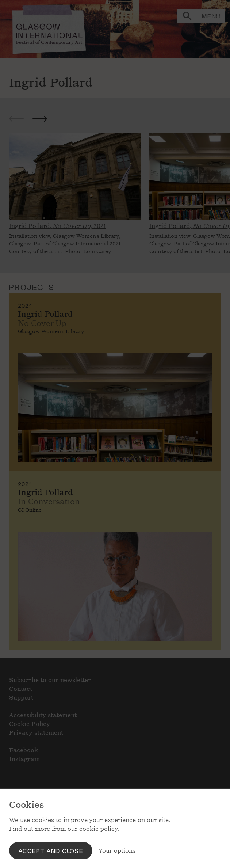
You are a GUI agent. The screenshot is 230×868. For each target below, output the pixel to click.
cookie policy (99, 829)
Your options (117, 851)
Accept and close (51, 851)
